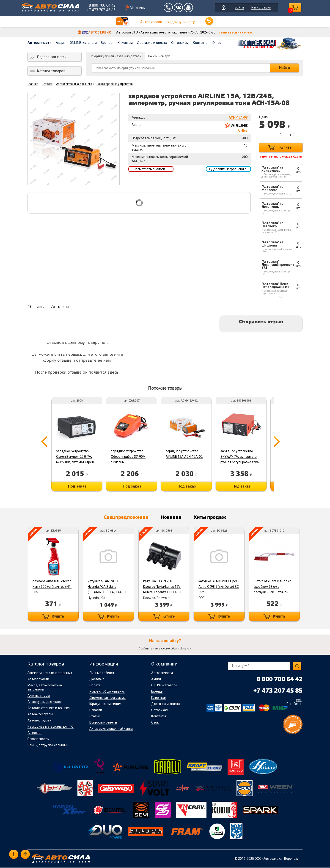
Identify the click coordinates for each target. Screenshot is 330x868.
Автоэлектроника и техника (74, 84)
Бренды (107, 43)
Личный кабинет (102, 673)
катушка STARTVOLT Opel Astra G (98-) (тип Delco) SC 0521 (220, 587)
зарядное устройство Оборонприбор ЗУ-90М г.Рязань (129, 457)
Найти (285, 68)
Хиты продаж (213, 518)
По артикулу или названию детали (115, 56)
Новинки (172, 518)
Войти (238, 8)
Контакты (201, 43)
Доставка (97, 679)
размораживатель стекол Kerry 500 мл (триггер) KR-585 (52, 587)
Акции (61, 43)
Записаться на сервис (236, 32)
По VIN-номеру (159, 56)
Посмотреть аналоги (149, 169)
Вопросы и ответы (103, 723)
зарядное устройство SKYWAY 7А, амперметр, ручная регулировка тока (243, 457)
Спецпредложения (124, 518)
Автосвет (35, 733)
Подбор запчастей (52, 57)
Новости (96, 710)
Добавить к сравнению (228, 169)
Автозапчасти (40, 43)
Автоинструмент (40, 721)
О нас (217, 43)
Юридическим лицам (105, 704)
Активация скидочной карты (111, 729)
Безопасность (38, 739)
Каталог (47, 84)
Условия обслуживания (107, 692)
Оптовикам (180, 43)
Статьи (95, 717)
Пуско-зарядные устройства (114, 84)
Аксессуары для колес (44, 702)
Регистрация (260, 8)
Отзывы (36, 307)
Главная (33, 84)
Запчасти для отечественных (50, 673)
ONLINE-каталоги (83, 43)
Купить (286, 147)
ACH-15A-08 (238, 117)
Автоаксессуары (40, 715)
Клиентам (125, 43)
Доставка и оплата (152, 43)
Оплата (95, 686)
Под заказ (77, 486)
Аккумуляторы (39, 696)
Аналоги (60, 307)
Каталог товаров (51, 71)
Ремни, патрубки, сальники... (49, 746)
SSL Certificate (294, 703)
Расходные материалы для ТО (51, 727)
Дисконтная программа (107, 698)
